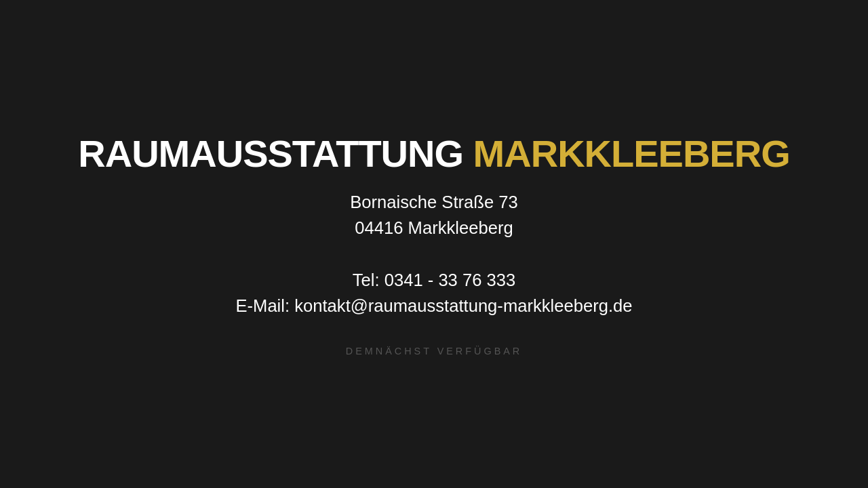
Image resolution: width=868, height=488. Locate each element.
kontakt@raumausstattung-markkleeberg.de (463, 306)
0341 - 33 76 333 (450, 280)
